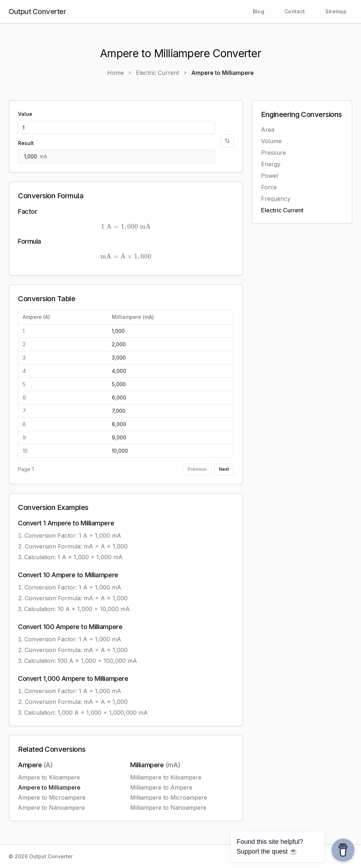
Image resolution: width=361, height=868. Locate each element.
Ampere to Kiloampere (49, 777)
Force (269, 187)
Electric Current (282, 210)
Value (25, 114)
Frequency (276, 199)
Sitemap (336, 11)
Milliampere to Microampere (169, 797)
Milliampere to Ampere (161, 787)
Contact (295, 11)
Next (224, 469)
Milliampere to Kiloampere (166, 777)
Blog (259, 11)
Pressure (273, 153)
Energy (271, 164)
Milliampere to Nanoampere (168, 808)
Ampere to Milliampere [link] (223, 73)
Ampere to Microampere (52, 797)
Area (268, 130)
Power (270, 176)
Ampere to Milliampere (49, 787)
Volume (271, 141)
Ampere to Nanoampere (51, 808)
